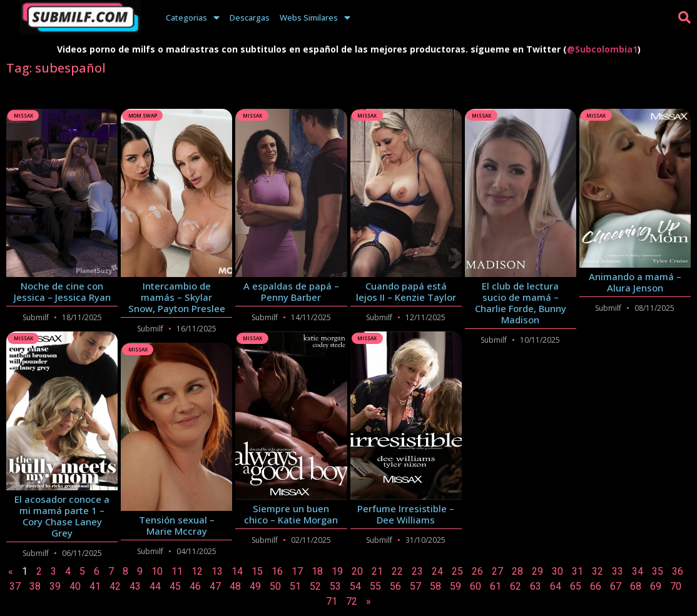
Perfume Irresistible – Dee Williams (406, 514)
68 (636, 586)
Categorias (193, 18)
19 (337, 571)
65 (576, 586)
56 (395, 586)
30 (557, 571)
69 (656, 586)
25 (457, 571)
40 (75, 586)
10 (157, 571)
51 (295, 586)
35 (658, 571)
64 (556, 586)
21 (377, 571)
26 (477, 571)
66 (596, 586)
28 (517, 571)
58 (435, 586)
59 (455, 586)
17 (297, 571)
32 (598, 571)
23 (417, 571)
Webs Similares (315, 18)
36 (678, 571)
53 (335, 586)
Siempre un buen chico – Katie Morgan (291, 514)
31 (577, 571)
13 (217, 571)
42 (115, 586)
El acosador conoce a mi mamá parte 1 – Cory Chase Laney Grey (62, 516)
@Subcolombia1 (602, 49)
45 (175, 586)
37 (15, 586)
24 (437, 571)
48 (235, 586)
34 (638, 571)
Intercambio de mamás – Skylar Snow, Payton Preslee (177, 297)
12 (197, 571)
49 (255, 586)
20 (357, 571)
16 (277, 571)
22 (397, 571)
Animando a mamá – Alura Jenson (635, 282)
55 (375, 586)
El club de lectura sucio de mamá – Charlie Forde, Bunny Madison (521, 303)
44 (155, 586)
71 (332, 601)
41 (95, 586)
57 (415, 586)
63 (536, 586)
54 (355, 586)
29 (537, 571)
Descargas (250, 18)
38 (35, 586)
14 (237, 571)
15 (257, 571)
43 (135, 586)
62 (516, 586)
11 (177, 571)
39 (55, 586)
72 (352, 601)
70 (676, 586)
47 (215, 586)
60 (476, 586)
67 (616, 586)
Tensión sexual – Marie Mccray (177, 525)
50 (275, 586)
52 (315, 586)
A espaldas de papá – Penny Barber (291, 291)
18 (317, 571)
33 (618, 571)
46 (195, 586)
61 (496, 586)
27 (497, 571)
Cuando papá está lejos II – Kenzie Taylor (406, 291)
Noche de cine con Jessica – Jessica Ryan (62, 291)
